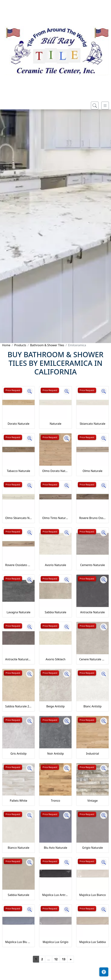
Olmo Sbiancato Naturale (18, 518)
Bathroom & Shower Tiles (47, 345)
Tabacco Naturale (18, 471)
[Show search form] (95, 106)
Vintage (92, 801)
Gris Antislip (18, 754)
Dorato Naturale (18, 424)
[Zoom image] (30, 391)
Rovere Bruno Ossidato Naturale (93, 518)
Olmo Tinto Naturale (55, 518)
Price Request (13, 390)
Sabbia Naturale (56, 612)
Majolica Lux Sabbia (93, 942)
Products (20, 345)
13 (64, 959)
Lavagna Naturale (19, 612)
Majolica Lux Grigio (55, 942)
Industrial (93, 754)
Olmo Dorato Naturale (55, 471)
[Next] (71, 959)
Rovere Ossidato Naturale (18, 565)
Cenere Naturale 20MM (93, 659)
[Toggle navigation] (105, 106)
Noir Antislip (55, 754)
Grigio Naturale (92, 848)
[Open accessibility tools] (104, 972)
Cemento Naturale (93, 565)
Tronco (55, 801)
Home (6, 345)
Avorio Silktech (55, 659)
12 (56, 959)
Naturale (55, 424)
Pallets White (19, 801)
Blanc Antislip (92, 706)
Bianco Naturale (18, 848)
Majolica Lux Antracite (55, 895)
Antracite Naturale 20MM (18, 659)
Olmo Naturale (93, 471)
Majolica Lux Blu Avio (18, 942)
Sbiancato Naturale (92, 424)
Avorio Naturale (56, 565)
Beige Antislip (55, 706)
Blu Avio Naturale (55, 848)
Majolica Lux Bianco (93, 895)
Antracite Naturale (92, 612)
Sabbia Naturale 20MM (18, 706)
